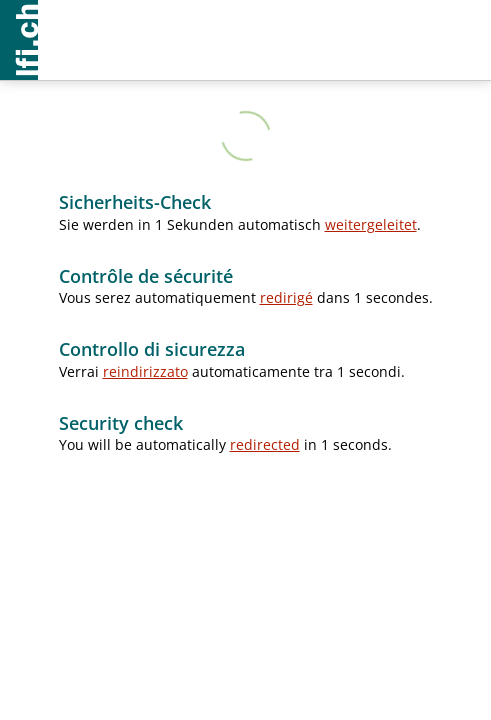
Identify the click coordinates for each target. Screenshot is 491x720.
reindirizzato (145, 371)
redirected (265, 444)
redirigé (286, 297)
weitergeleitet (371, 224)
